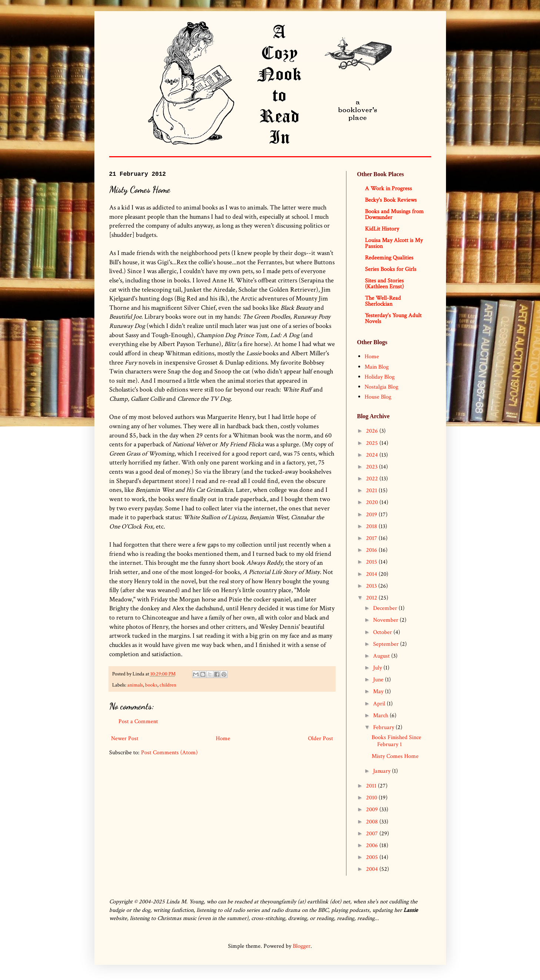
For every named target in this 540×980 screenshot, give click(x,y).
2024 (373, 455)
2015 (372, 562)
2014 (372, 574)
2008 (373, 822)
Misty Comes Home (395, 756)
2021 (372, 491)
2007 (373, 834)
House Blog (378, 397)
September (387, 644)
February (384, 727)
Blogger (302, 946)
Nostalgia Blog (381, 387)
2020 (373, 502)
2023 (373, 467)
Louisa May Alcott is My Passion (394, 243)
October (383, 632)
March (381, 716)
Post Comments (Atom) (169, 753)
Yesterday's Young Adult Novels (393, 318)
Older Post (321, 739)
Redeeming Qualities (389, 258)
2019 (372, 515)
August (382, 656)
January (383, 771)
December (386, 608)
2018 (372, 526)
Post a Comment (138, 721)
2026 (373, 431)
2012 (372, 598)
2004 (373, 869)
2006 (373, 845)
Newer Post (125, 739)
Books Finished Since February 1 (396, 741)
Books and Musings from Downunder (394, 214)
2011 (372, 786)
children (168, 685)
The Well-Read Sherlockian (383, 301)
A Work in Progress (388, 189)
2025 (373, 443)
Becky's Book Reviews (391, 200)
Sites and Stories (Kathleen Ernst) (384, 284)
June (379, 680)
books (151, 685)
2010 (372, 798)
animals (135, 685)
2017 (372, 538)
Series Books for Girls (391, 269)
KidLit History (382, 229)
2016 (372, 550)
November (386, 620)
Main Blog (377, 367)
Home (223, 739)
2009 (373, 810)
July (378, 668)
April (380, 704)
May (379, 692)
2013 (372, 586)
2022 (373, 479)
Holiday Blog (380, 377)
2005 (373, 857)
